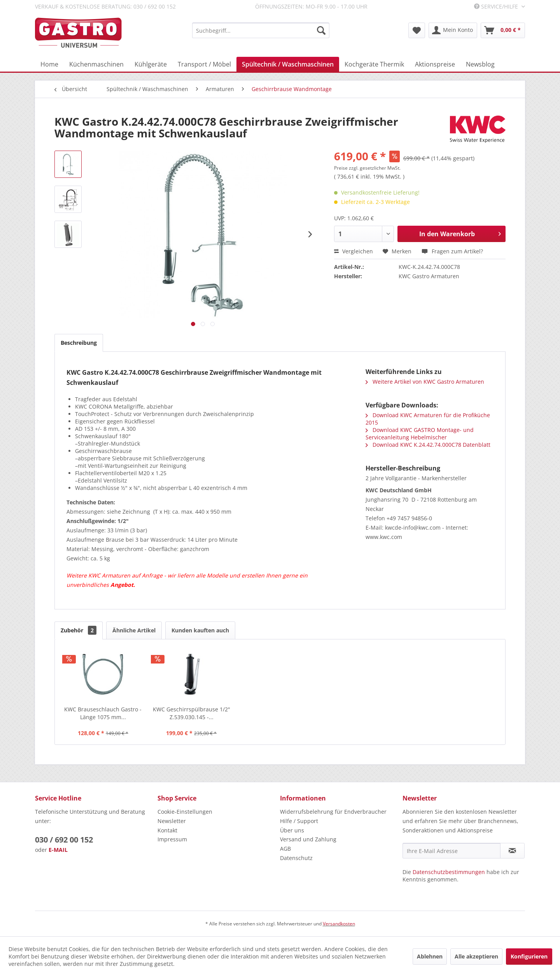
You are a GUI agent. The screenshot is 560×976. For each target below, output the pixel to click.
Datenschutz (296, 858)
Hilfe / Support (299, 821)
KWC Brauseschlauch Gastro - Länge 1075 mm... (103, 713)
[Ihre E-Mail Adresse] (451, 851)
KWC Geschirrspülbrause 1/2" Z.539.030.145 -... (192, 713)
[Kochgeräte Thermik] (374, 64)
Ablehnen (430, 956)
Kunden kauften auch (200, 630)
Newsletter (172, 821)
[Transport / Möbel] (204, 64)
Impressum (172, 839)
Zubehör (79, 630)
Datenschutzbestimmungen (449, 872)
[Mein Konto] (453, 30)
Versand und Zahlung (308, 839)
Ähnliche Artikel (134, 630)
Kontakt (167, 830)
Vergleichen (353, 251)
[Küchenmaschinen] (96, 64)
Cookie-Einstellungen (185, 812)
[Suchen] (321, 30)
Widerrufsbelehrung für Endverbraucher (333, 812)
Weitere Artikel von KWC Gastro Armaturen (425, 382)
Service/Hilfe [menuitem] (497, 6)
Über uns (292, 830)
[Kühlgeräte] (151, 64)
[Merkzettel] (417, 30)
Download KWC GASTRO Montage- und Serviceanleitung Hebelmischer (420, 434)
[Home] (49, 64)
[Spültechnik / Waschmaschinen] (288, 64)
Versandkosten (339, 924)
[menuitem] (261, 30)
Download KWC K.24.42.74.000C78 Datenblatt (428, 445)
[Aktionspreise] (435, 64)
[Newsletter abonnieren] (512, 851)
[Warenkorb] (503, 30)
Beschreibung (79, 343)
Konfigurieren (529, 956)
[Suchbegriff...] (261, 30)
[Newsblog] (480, 64)
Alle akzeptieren (476, 956)
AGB (285, 849)
